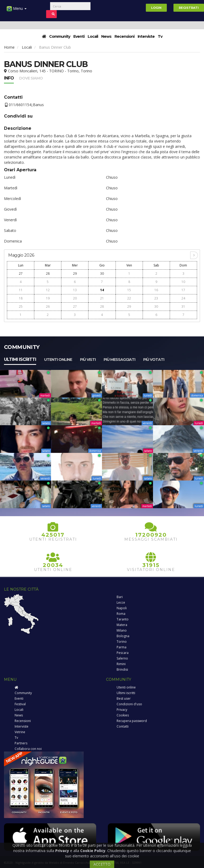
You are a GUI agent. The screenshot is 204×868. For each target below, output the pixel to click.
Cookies (123, 715)
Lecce (121, 602)
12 (48, 290)
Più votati (154, 360)
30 (102, 274)
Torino (122, 642)
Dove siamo (31, 78)
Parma (122, 647)
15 (129, 290)
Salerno (122, 658)
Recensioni (124, 36)
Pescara (123, 653)
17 (183, 290)
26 (48, 306)
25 (21, 306)
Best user (124, 698)
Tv (160, 36)
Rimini (121, 664)
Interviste (146, 36)
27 (21, 274)
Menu (17, 11)
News (106, 36)
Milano (122, 630)
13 (75, 290)
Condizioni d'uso (129, 704)
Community (60, 36)
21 (102, 298)
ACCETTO (102, 864)
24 (183, 298)
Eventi (79, 36)
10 (183, 282)
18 (21, 298)
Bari (120, 597)
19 (48, 298)
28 (48, 274)
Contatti (123, 726)
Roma (121, 614)
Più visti (88, 360)
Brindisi (122, 669)
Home (9, 47)
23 (156, 298)
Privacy (122, 710)
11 (21, 290)
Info (9, 78)
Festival (20, 704)
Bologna (123, 636)
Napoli (122, 608)
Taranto (123, 619)
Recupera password (132, 721)
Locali (93, 36)
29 (75, 274)
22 (129, 298)
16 (156, 290)
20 (75, 298)
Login (156, 8)
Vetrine (20, 732)
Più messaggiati (119, 360)
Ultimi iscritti (20, 359)
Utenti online (58, 360)
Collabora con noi (28, 749)
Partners (21, 743)
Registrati (189, 8)
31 (183, 306)
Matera (122, 625)
